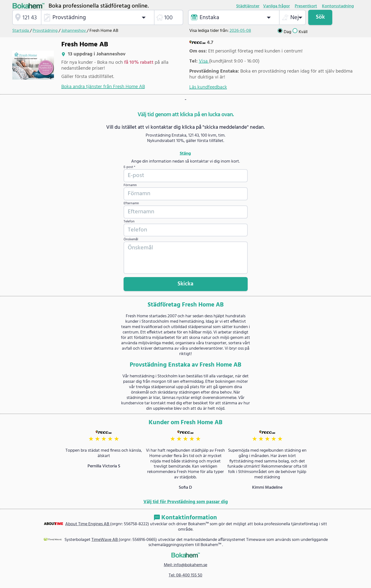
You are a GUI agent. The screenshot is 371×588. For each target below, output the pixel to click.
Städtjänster (248, 6)
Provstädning (46, 31)
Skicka (185, 284)
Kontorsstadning (338, 6)
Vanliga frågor (276, 6)
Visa (204, 61)
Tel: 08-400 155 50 (185, 575)
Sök (320, 17)
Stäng (185, 154)
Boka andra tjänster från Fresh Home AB (103, 87)
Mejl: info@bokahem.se (185, 565)
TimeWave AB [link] (105, 540)
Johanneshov (74, 31)
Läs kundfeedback (208, 87)
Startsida (21, 31)
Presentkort (306, 6)
